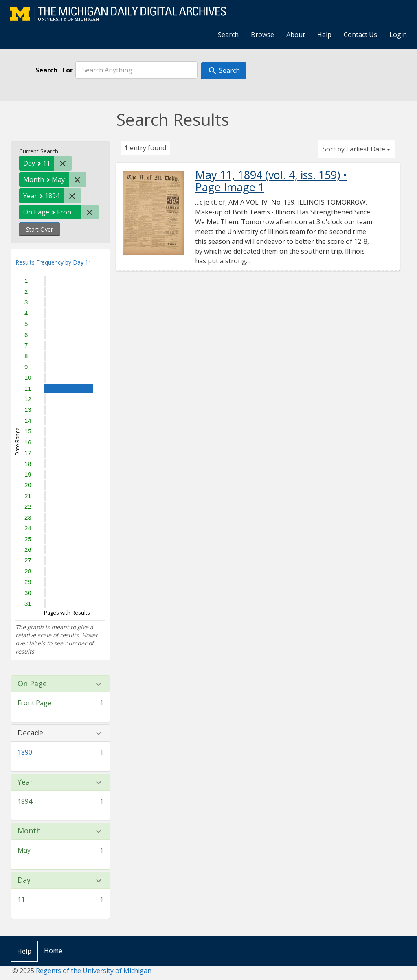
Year (25, 782)
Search (228, 35)
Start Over (40, 229)
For (68, 70)
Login (398, 35)
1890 (25, 752)
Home (53, 951)
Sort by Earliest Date (356, 149)
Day (24, 880)
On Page (32, 684)
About (296, 35)
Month (29, 831)
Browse (262, 35)
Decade (30, 733)
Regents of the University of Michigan (94, 971)
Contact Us (360, 35)
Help (324, 35)
